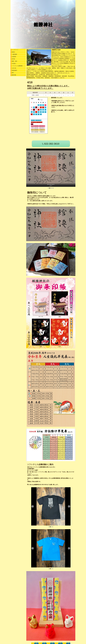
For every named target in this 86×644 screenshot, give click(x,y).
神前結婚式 (14, 70)
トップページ (15, 50)
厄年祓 (13, 59)
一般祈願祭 (14, 54)
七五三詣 (14, 68)
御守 (13, 73)
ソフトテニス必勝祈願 (17, 66)
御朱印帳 (14, 75)
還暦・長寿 (14, 61)
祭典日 (13, 52)
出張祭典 (14, 57)
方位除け (14, 63)
